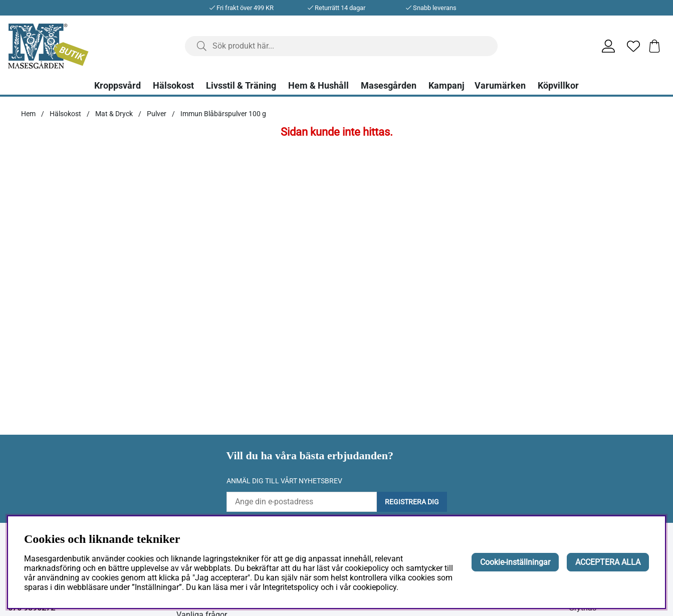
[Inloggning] (604, 46)
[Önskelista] (629, 46)
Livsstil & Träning (241, 86)
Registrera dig (412, 502)
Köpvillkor (558, 86)
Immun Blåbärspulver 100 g (223, 114)
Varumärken (500, 86)
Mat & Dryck (114, 114)
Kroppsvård (118, 86)
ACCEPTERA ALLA (608, 562)
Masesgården (389, 86)
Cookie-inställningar (515, 562)
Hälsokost (173, 86)
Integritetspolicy (291, 587)
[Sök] (341, 46)
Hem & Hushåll (318, 86)
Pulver (157, 114)
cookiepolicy (375, 587)
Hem (28, 114)
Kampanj (446, 86)
